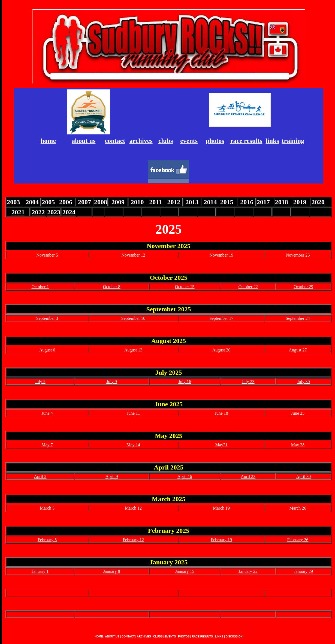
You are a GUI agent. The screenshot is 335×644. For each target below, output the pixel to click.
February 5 (47, 540)
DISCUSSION (234, 637)
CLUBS (158, 637)
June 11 (133, 413)
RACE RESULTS (202, 637)
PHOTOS (184, 637)
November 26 (298, 255)
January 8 (112, 571)
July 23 (248, 382)
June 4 (47, 413)
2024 (69, 212)
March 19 (221, 508)
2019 (300, 202)
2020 (318, 202)
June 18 (221, 413)
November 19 (221, 255)
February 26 (298, 540)
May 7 (47, 445)
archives (141, 141)
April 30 (303, 476)
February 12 (133, 540)
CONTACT (128, 637)
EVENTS (170, 637)
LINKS (219, 637)
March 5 (47, 508)
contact (115, 141)
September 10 (133, 318)
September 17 (221, 318)
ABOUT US (112, 637)
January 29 (303, 571)
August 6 (47, 350)
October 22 (248, 287)
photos (215, 141)
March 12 (133, 508)
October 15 (185, 287)
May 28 (298, 445)
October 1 (40, 287)
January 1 (40, 571)
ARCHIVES (144, 637)
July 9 (112, 382)
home (48, 141)
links (272, 141)
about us (84, 141)
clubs (166, 141)
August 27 (298, 350)
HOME (99, 637)
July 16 (185, 382)
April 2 (40, 476)
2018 (282, 202)
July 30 (304, 382)
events (189, 141)
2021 (18, 212)
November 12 (133, 255)
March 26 (298, 508)
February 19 (221, 540)
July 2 (40, 382)
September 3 (47, 318)
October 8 (112, 287)
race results (246, 141)
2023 (54, 212)
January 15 (185, 571)
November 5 (47, 255)
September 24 (298, 318)
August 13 (133, 350)
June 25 (298, 413)
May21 (221, 445)
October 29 (303, 287)
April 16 (185, 476)
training (293, 141)
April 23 (248, 476)
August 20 (221, 350)
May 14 (133, 445)
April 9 (112, 476)
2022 (38, 212)
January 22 (248, 571)
